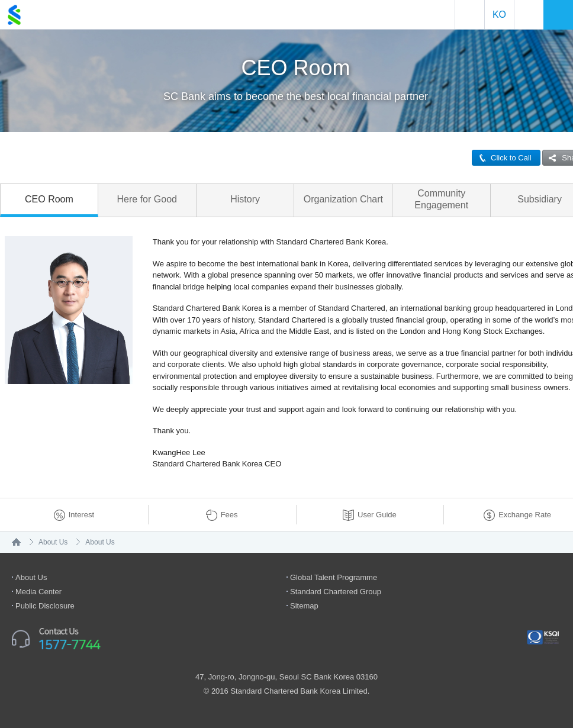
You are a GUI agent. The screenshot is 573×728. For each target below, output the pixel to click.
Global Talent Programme (334, 577)
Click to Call (502, 158)
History (245, 199)
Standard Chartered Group (336, 592)
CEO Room (49, 199)
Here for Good (147, 199)
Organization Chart (343, 199)
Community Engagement (441, 199)
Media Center (38, 592)
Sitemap (304, 606)
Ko (499, 15)
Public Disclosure (45, 606)
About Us (53, 542)
